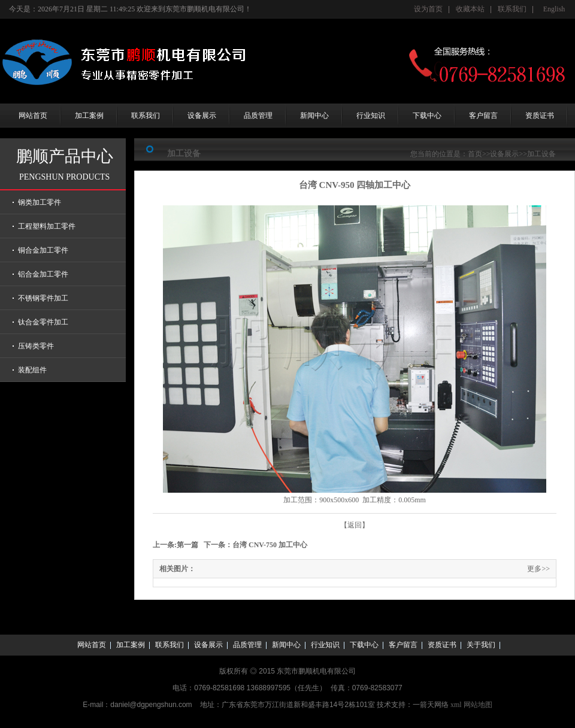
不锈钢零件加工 (43, 298)
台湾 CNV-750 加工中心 (270, 545)
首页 (475, 154)
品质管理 (258, 116)
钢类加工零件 (40, 202)
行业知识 (371, 116)
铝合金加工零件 (43, 274)
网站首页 (33, 116)
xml (456, 705)
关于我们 (481, 645)
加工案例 (89, 116)
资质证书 (540, 116)
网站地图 (478, 705)
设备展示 (202, 116)
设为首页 (428, 9)
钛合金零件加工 (43, 322)
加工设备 (541, 154)
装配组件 (32, 370)
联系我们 (512, 9)
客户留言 (483, 116)
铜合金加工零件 (43, 250)
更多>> (538, 569)
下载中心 (427, 116)
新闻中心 (314, 116)
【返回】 (355, 525)
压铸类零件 (36, 346)
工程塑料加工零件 (47, 226)
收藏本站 (470, 9)
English (554, 9)
